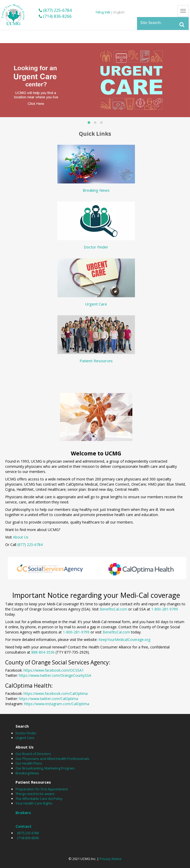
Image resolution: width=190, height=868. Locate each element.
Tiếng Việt (103, 12)
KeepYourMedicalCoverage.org (124, 640)
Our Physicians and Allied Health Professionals (52, 759)
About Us (21, 537)
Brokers (23, 813)
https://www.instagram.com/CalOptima (57, 704)
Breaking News (96, 190)
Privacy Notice (111, 859)
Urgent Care (96, 304)
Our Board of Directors (33, 754)
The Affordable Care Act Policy (39, 799)
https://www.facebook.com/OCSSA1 (54, 670)
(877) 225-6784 (55, 10)
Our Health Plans (29, 763)
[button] (89, 123)
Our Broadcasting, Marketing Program (45, 768)
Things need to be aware (35, 794)
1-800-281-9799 (165, 609)
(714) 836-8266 (55, 16)
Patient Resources (96, 361)
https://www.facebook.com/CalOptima (56, 693)
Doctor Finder (96, 247)
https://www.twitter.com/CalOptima (48, 699)
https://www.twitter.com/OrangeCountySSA (55, 675)
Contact (24, 826)
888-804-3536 (43, 652)
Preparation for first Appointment (42, 789)
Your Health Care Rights (34, 803)
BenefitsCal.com (113, 609)
